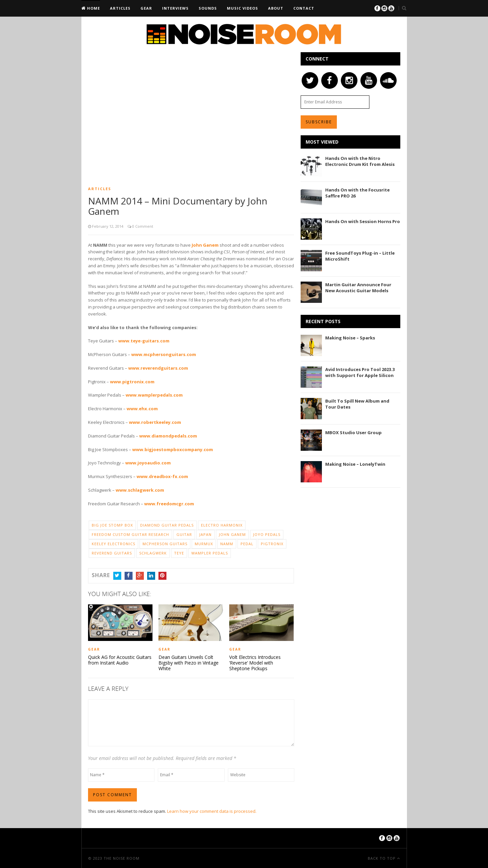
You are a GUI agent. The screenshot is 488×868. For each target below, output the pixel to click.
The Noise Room (122, 858)
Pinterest (162, 575)
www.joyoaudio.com (148, 463)
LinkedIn (151, 575)
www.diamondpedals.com (168, 436)
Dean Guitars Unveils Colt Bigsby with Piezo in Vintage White (189, 663)
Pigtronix (272, 544)
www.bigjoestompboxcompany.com (173, 449)
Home (93, 8)
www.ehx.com (142, 409)
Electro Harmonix (222, 525)
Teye (179, 553)
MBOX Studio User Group (353, 433)
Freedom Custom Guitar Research (130, 534)
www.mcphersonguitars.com (164, 354)
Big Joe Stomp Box (112, 525)
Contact (304, 8)
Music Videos (243, 8)
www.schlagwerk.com (140, 490)
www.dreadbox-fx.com (162, 476)
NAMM (227, 544)
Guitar (184, 534)
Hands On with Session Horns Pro (363, 221)
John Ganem (205, 245)
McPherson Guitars (165, 544)
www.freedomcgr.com (169, 504)
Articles (120, 8)
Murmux (204, 544)
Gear (146, 8)
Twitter (117, 575)
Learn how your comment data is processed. (212, 811)
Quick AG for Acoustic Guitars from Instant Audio (120, 660)
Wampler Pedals (210, 553)
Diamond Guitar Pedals (167, 525)
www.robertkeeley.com (155, 422)
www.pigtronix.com (132, 382)
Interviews (175, 8)
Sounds (208, 8)
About (276, 8)
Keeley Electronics (113, 544)
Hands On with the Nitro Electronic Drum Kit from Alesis (360, 161)
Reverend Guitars (112, 553)
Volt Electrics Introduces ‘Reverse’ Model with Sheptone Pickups (255, 663)
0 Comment (142, 226)
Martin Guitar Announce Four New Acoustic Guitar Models (358, 288)
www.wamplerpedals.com (154, 395)
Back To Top (382, 858)
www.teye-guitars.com (144, 341)
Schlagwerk (153, 553)
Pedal (247, 544)
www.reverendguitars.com (158, 368)
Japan (205, 534)
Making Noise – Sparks (350, 338)
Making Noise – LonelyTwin (355, 464)
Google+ (140, 575)
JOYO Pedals (267, 534)
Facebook (129, 575)
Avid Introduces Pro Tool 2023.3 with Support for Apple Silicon (360, 372)
